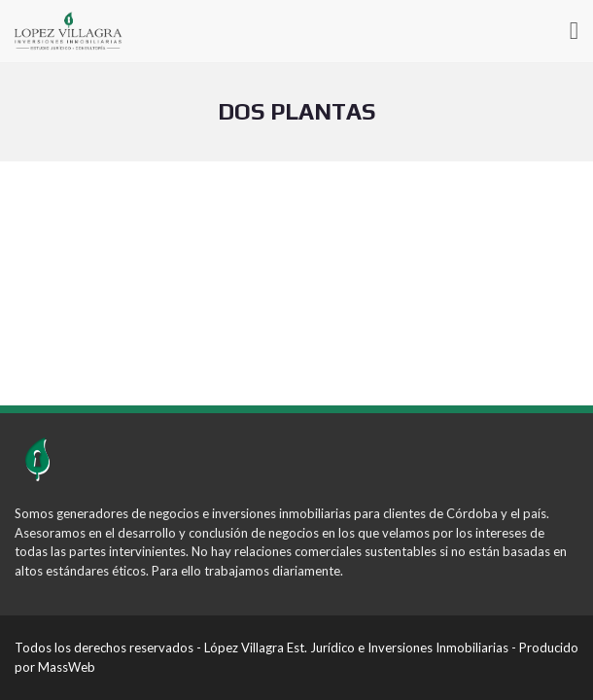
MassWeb (67, 667)
